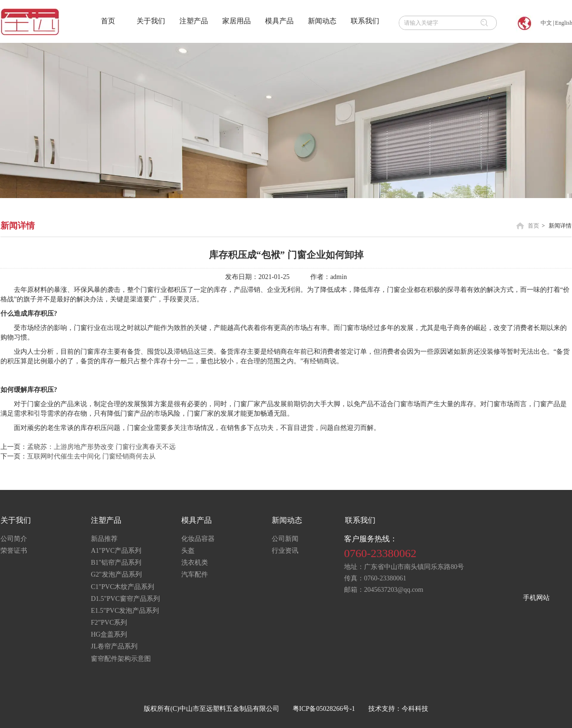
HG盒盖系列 (109, 634)
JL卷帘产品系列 (114, 646)
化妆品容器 (198, 539)
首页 (533, 226)
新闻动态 (287, 520)
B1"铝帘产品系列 (116, 563)
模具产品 (197, 520)
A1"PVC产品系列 (116, 551)
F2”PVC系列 (109, 623)
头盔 (188, 551)
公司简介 (14, 539)
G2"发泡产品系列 (116, 574)
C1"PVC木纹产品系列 (123, 587)
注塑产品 (106, 520)
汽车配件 (195, 574)
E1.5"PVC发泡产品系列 (125, 611)
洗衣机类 (195, 563)
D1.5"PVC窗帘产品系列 (125, 599)
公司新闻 (285, 539)
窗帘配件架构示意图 (121, 659)
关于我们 (16, 520)
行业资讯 (285, 551)
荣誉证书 (14, 551)
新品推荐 (104, 539)
